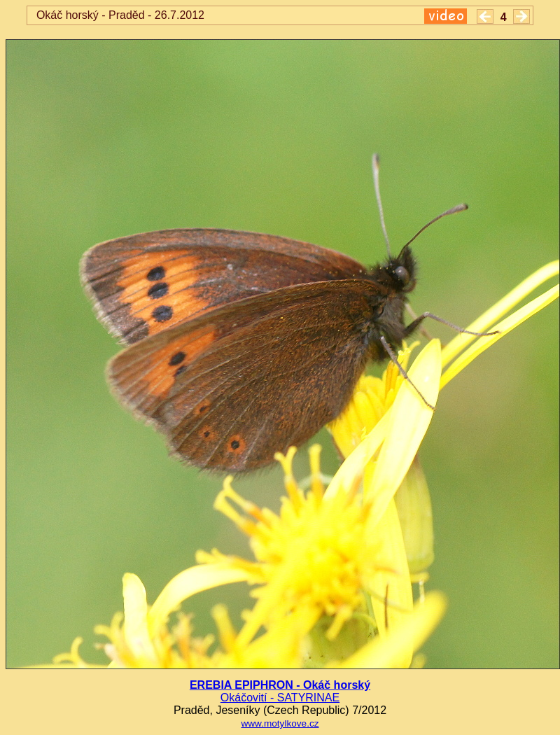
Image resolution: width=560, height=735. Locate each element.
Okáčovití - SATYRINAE (280, 698)
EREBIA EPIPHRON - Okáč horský (280, 685)
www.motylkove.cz (280, 723)
